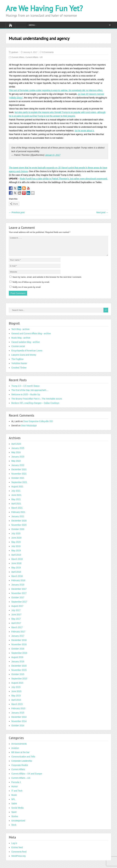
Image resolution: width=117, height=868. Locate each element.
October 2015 (18, 678)
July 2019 (16, 550)
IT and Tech (17, 794)
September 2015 (19, 682)
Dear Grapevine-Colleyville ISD (38, 425)
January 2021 (18, 520)
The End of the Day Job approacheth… (30, 394)
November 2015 (19, 674)
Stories (15, 820)
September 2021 (19, 486)
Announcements (19, 747)
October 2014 (18, 729)
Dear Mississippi (29, 429)
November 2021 (19, 477)
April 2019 (16, 558)
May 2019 (16, 554)
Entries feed (17, 851)
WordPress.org (18, 860)
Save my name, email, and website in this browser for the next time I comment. (47, 281)
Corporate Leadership (22, 765)
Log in (14, 847)
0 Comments (48, 52)
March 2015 (17, 708)
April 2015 (16, 704)
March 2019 (17, 563)
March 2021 (17, 512)
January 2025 (18, 452)
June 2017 (16, 618)
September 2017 (19, 605)
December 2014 (19, 721)
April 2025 (16, 447)
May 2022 (16, 465)
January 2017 (18, 640)
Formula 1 (16, 786)
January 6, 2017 (53, 155)
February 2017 (18, 635)
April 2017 (16, 627)
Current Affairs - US (34, 57)
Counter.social (18, 350)
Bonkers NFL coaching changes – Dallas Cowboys (35, 407)
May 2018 (16, 571)
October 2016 (18, 652)
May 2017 (16, 622)
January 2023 (18, 460)
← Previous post (17, 212)
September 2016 (19, 657)
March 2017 (17, 631)
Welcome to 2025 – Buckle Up (26, 398)
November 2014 (19, 725)
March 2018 (17, 580)
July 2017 (16, 614)
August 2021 (17, 490)
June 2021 (16, 499)
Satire (14, 807)
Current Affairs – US (21, 782)
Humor (14, 790)
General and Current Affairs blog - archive (31, 337)
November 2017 (19, 597)
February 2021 (18, 516)
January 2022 (18, 469)
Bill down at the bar (20, 756)
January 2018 (18, 588)
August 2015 (17, 686)
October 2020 (18, 533)
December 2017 (19, 593)
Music (14, 799)
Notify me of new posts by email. (27, 291)
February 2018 (18, 584)
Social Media (17, 811)
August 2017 (17, 610)
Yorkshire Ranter (19, 367)
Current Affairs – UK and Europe (27, 777)
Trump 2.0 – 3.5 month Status (25, 390)
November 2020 (19, 529)
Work (14, 829)
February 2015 (18, 712)
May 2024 (16, 456)
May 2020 (16, 546)
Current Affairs (18, 57)
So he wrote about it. (84, 131)
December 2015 (19, 669)
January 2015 (18, 716)
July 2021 (16, 494)
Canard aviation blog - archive (25, 346)
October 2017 (18, 601)
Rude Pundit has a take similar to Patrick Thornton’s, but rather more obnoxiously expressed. (64, 179)
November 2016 (19, 648)
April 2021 (16, 507)
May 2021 (16, 503)
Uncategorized (18, 824)
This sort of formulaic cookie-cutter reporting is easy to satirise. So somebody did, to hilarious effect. (56, 90)
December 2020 (19, 524)
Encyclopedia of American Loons (27, 354)
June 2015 (16, 695)
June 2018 (16, 567)
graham (15, 52)
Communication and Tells (23, 760)
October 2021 (18, 482)
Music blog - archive (21, 341)
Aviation (15, 752)
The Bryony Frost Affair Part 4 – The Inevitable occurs (37, 402)
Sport (14, 816)
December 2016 (19, 644)
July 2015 (16, 691)
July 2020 (16, 537)
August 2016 (17, 661)
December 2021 (19, 473)
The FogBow (17, 363)
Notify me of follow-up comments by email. (31, 286)
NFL (13, 803)
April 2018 (16, 576)
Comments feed (19, 855)
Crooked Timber (19, 371)
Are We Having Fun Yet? (44, 8)
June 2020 (16, 541)
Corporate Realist (20, 769)
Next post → (102, 212)
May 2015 (16, 699)
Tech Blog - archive (20, 333)
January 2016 (18, 665)
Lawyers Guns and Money (24, 358)
